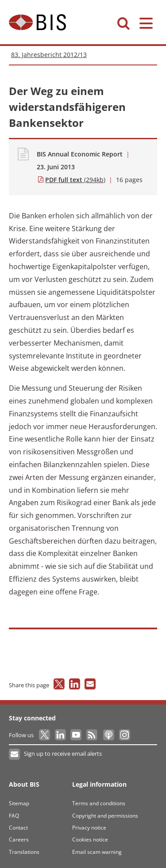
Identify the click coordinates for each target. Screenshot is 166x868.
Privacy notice (89, 828)
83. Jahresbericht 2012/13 (49, 55)
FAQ (14, 816)
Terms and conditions (99, 803)
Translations (24, 852)
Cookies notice (90, 839)
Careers (19, 839)
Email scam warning (97, 852)
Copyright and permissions (105, 816)
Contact (18, 828)
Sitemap (19, 803)
